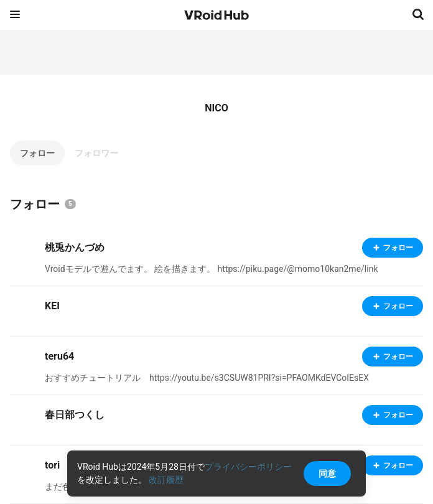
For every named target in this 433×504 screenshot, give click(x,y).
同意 (327, 474)
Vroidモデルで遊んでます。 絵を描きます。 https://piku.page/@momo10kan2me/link (211, 269)
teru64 (59, 356)
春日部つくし (75, 415)
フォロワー (96, 153)
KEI (52, 306)
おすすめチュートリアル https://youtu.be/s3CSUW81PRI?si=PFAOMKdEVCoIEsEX (207, 378)
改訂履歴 (166, 480)
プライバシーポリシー (248, 467)
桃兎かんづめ (75, 247)
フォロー (37, 153)
